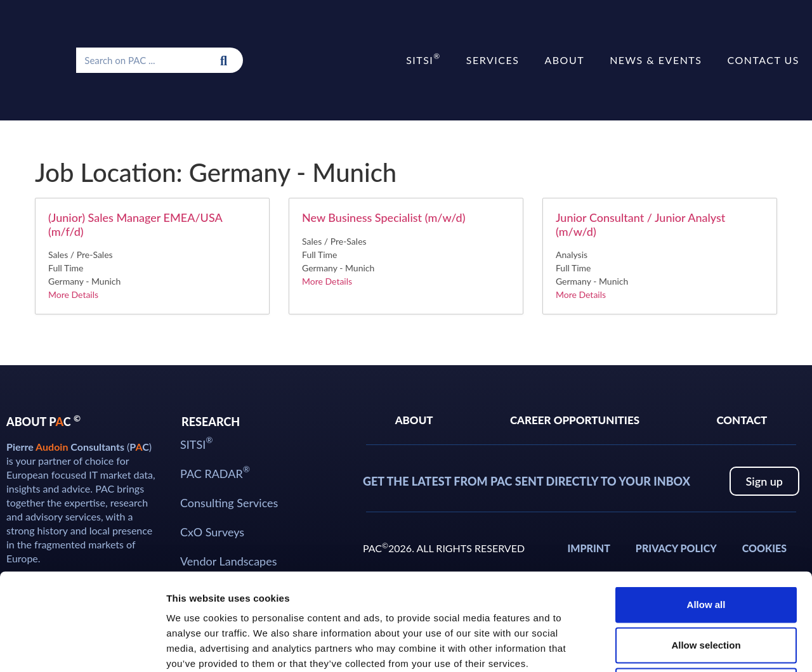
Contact (742, 420)
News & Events (656, 60)
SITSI (423, 59)
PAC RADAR (215, 472)
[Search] (224, 60)
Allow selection (706, 548)
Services (493, 60)
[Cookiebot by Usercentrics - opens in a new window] (82, 647)
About (564, 60)
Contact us (763, 60)
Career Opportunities (575, 420)
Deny (706, 589)
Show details (666, 647)
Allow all (706, 507)
